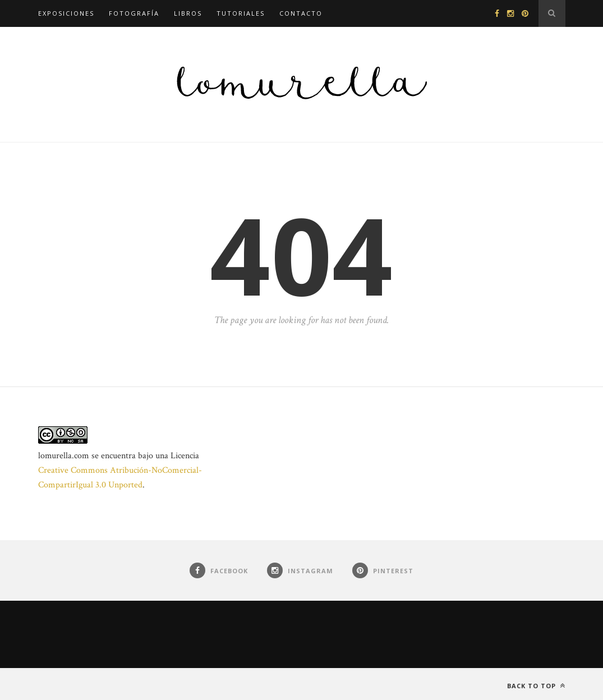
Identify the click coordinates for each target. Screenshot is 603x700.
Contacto (301, 13)
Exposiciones (66, 13)
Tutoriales (241, 13)
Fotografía (134, 13)
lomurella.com (64, 456)
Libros (188, 13)
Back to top (536, 686)
